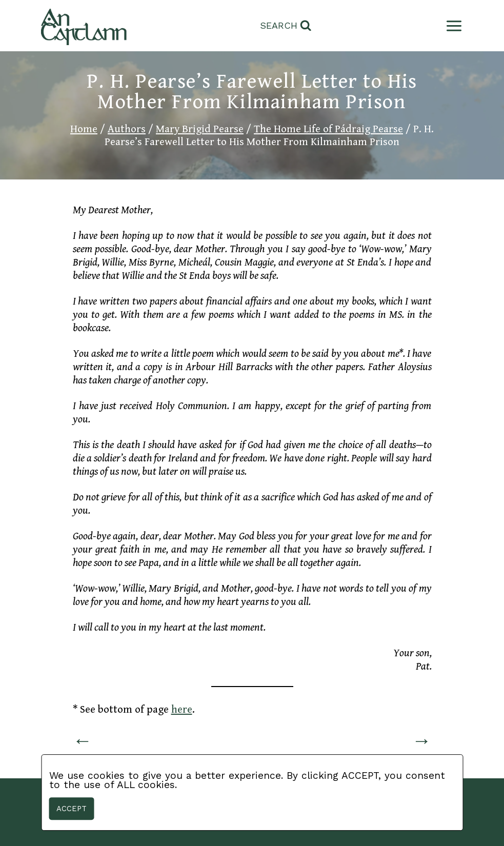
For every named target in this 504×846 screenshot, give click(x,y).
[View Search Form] (286, 26)
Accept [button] (72, 809)
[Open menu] (452, 26)
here (182, 710)
